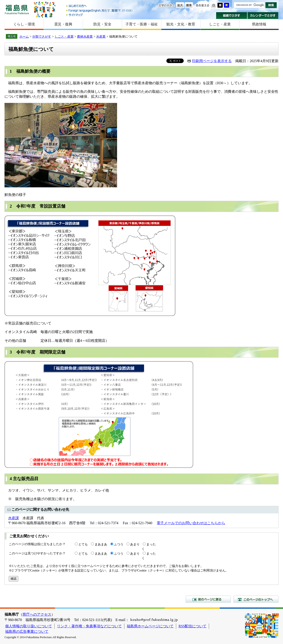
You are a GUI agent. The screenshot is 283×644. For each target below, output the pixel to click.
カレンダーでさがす (263, 16)
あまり (135, 544)
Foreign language (100, 10)
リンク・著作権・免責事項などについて (89, 626)
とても (83, 544)
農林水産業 (85, 36)
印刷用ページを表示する (212, 61)
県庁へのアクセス (37, 614)
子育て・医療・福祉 (142, 24)
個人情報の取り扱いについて (29, 626)
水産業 (101, 36)
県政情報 (259, 24)
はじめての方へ (100, 6)
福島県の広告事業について (27, 632)
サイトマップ (100, 15)
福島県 (17, 9)
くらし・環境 (24, 24)
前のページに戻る (208, 599)
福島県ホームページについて (150, 626)
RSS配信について (192, 626)
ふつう (119, 544)
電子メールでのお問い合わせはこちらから (191, 523)
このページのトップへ (256, 599)
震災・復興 (63, 24)
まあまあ (101, 544)
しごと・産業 (220, 24)
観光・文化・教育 (181, 24)
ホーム (24, 36)
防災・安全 (102, 24)
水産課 (14, 518)
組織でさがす (232, 16)
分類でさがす (42, 36)
